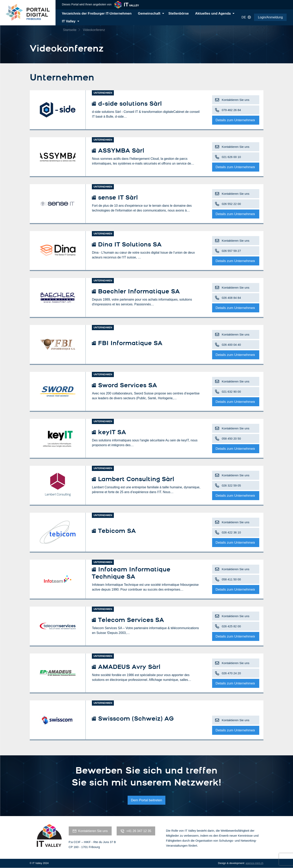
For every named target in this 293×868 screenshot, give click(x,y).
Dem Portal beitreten (147, 800)
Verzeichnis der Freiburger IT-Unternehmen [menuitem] (97, 13)
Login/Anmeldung (270, 17)
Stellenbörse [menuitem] (179, 13)
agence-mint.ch (255, 863)
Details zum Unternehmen (235, 120)
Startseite (70, 30)
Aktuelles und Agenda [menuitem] (213, 13)
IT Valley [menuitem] (69, 21)
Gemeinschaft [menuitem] (149, 13)
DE (246, 17)
